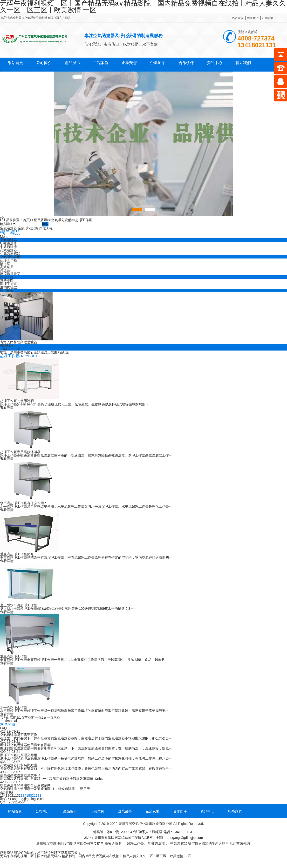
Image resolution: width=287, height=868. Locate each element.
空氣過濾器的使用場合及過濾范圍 (25, 785)
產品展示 (237, 18)
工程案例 (101, 63)
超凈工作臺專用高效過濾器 (20, 452)
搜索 (45, 224)
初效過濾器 (8, 243)
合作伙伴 (186, 63)
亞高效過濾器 (10, 253)
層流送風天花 (10, 274)
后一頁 (48, 717)
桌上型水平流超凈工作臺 (19, 605)
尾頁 (57, 717)
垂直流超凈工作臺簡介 (17, 554)
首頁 (26, 220)
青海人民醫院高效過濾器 (19, 342)
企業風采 (158, 63)
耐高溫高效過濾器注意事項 (20, 775)
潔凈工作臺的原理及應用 (19, 755)
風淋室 (5, 264)
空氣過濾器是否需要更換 (19, 735)
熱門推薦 (7, 291)
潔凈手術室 (8, 284)
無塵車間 (7, 280)
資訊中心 (215, 63)
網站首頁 (15, 63)
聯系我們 (253, 18)
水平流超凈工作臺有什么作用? (23, 503)
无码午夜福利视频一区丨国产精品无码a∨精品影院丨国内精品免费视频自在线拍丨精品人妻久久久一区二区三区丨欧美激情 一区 (96, 856)
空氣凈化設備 (61, 220)
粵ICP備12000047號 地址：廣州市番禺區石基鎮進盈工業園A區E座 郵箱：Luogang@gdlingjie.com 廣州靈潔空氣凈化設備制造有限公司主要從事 (120, 838)
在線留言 (268, 18)
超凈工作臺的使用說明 (17, 401)
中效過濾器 (8, 247)
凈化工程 (46, 228)
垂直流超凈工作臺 (14, 656)
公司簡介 (44, 63)
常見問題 (8, 724)
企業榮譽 (129, 63)
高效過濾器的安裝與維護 (19, 765)
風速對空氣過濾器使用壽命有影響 (25, 745)
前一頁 (36, 717)
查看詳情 (7, 408)
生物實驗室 (8, 287)
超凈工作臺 (84, 220)
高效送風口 (8, 267)
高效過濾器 (8, 250)
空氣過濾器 (8, 228)
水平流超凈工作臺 (14, 707)
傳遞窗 (5, 270)
